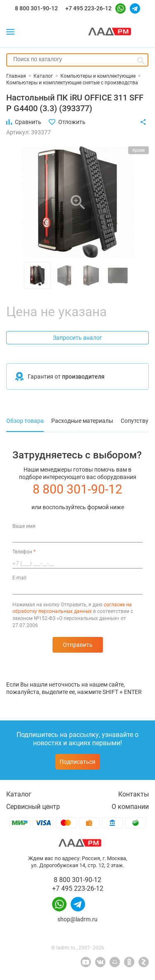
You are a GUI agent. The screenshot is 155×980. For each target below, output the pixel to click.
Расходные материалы (82, 421)
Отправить (78, 645)
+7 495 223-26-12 (88, 8)
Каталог (19, 794)
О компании (130, 807)
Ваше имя (24, 526)
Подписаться (77, 762)
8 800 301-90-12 (36, 8)
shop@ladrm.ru (77, 919)
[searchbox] (77, 59)
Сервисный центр (33, 807)
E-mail (19, 578)
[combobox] (77, 60)
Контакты (134, 794)
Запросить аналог (77, 338)
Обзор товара (25, 421)
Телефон (24, 552)
